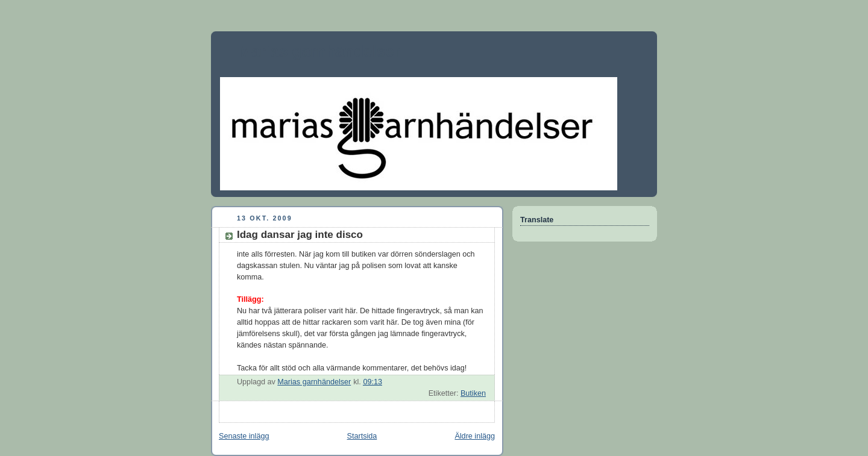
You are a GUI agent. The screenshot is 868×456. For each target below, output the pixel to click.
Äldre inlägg (475, 436)
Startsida (362, 436)
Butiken (473, 393)
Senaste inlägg (244, 436)
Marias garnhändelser (319, 51)
